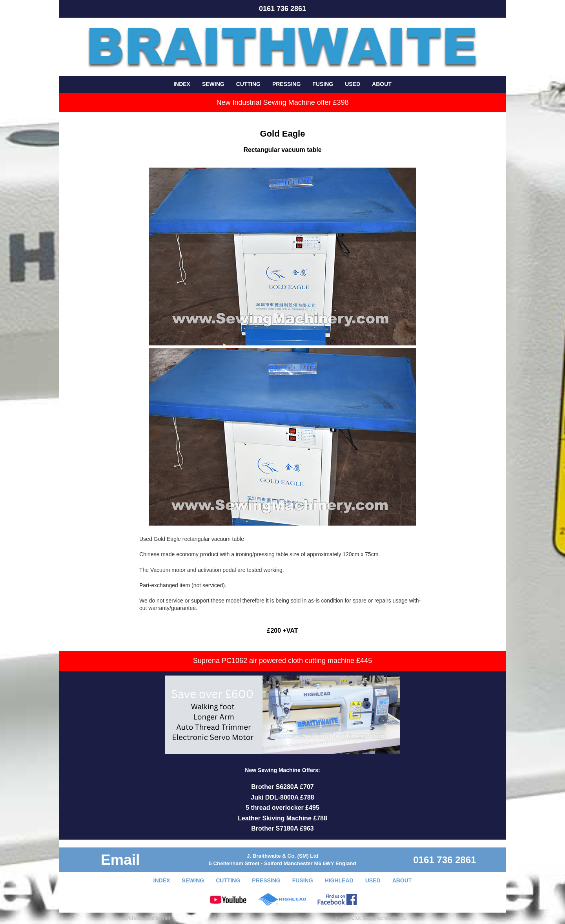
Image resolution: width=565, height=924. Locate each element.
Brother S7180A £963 (282, 828)
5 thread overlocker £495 (282, 808)
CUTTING (248, 84)
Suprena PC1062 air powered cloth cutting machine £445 (282, 661)
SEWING (213, 84)
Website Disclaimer (148, 918)
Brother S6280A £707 (282, 787)
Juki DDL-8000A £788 (282, 797)
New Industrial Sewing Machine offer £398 (283, 102)
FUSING (323, 84)
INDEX (182, 84)
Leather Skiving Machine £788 (282, 818)
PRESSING (286, 84)
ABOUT (382, 84)
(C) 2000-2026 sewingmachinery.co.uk (370, 918)
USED (353, 84)
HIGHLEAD (339, 880)
